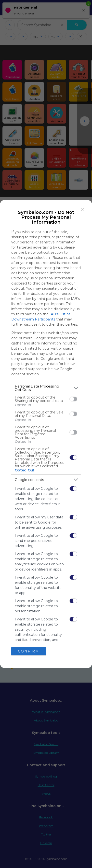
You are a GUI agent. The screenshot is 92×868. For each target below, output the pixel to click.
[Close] (82, 209)
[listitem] (46, 388)
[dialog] (46, 434)
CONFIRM (29, 651)
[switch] (73, 399)
